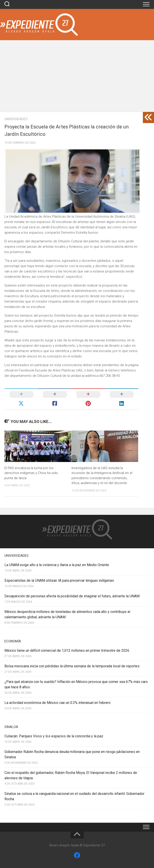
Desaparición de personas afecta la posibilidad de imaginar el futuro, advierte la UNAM (72, 596)
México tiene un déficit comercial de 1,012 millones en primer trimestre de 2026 (67, 650)
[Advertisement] (77, 78)
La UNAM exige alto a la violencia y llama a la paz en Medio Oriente (57, 565)
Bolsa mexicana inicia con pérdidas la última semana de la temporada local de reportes (72, 666)
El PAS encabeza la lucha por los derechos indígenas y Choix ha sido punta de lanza (31, 473)
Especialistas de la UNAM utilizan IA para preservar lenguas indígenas (59, 580)
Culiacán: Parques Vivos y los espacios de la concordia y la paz (54, 736)
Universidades (16, 119)
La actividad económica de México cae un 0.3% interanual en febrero (57, 703)
